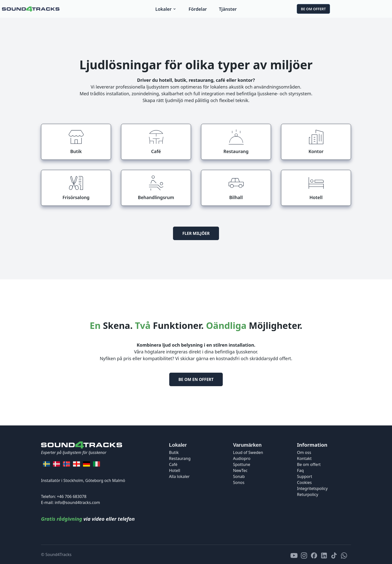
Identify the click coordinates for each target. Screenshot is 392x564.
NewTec (240, 470)
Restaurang (180, 458)
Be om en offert (196, 379)
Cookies (304, 482)
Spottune (242, 464)
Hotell (175, 470)
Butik (174, 452)
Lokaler (166, 9)
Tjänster (228, 9)
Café (173, 464)
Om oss (304, 452)
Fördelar (198, 9)
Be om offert (313, 9)
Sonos (239, 482)
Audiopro (242, 458)
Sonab (239, 476)
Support (304, 476)
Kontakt (304, 458)
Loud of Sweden (248, 452)
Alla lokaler (179, 476)
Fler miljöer (196, 233)
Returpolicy (308, 494)
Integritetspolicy (312, 488)
